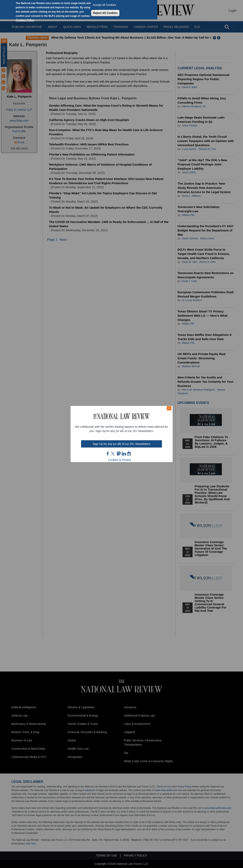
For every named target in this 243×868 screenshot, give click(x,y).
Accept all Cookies (104, 5)
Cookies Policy (25, 20)
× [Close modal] (169, 408)
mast (119, 454)
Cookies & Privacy (120, 460)
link (124, 454)
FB (108, 454)
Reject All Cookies (105, 13)
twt (113, 454)
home (129, 454)
